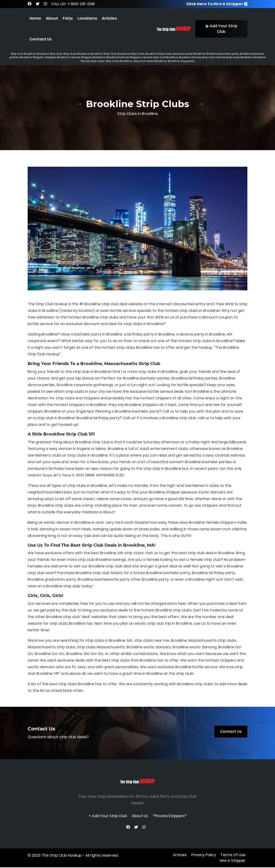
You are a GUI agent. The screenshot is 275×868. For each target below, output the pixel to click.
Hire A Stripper (233, 861)
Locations (87, 18)
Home (35, 18)
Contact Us (41, 39)
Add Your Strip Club (221, 29)
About (52, 18)
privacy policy (204, 856)
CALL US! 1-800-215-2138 (73, 4)
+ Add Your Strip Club (108, 816)
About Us (140, 816)
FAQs (68, 18)
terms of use (233, 856)
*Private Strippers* (170, 816)
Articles (109, 18)
